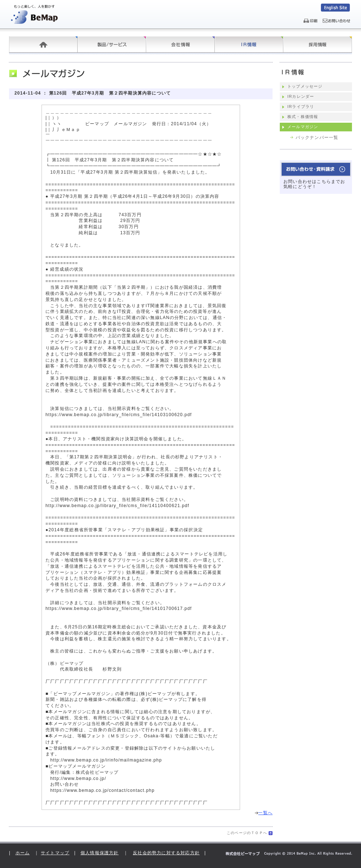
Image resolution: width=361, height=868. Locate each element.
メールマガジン (303, 127)
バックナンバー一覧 (317, 138)
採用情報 (318, 44)
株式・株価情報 (303, 117)
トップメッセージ (305, 86)
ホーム (43, 44)
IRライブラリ (301, 106)
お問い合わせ (316, 169)
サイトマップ (55, 853)
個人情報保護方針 (100, 853)
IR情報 (249, 44)
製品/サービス (112, 44)
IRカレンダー (301, 96)
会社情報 (180, 44)
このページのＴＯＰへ (247, 833)
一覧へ (264, 813)
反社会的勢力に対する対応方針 (166, 853)
